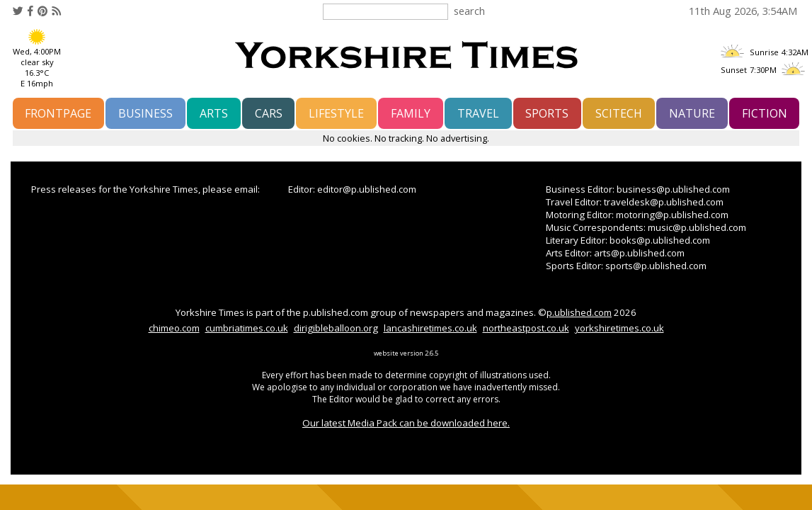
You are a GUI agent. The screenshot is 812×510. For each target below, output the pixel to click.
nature (692, 113)
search (469, 11)
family (411, 113)
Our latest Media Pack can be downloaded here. (406, 423)
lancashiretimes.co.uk (430, 328)
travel (478, 113)
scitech (619, 113)
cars (269, 113)
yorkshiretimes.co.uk (619, 328)
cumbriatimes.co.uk (247, 328)
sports (547, 113)
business (145, 113)
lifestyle (336, 113)
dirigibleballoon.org (336, 328)
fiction (765, 113)
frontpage (58, 113)
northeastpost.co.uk (526, 328)
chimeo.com (174, 328)
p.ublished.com (579, 312)
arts (214, 113)
